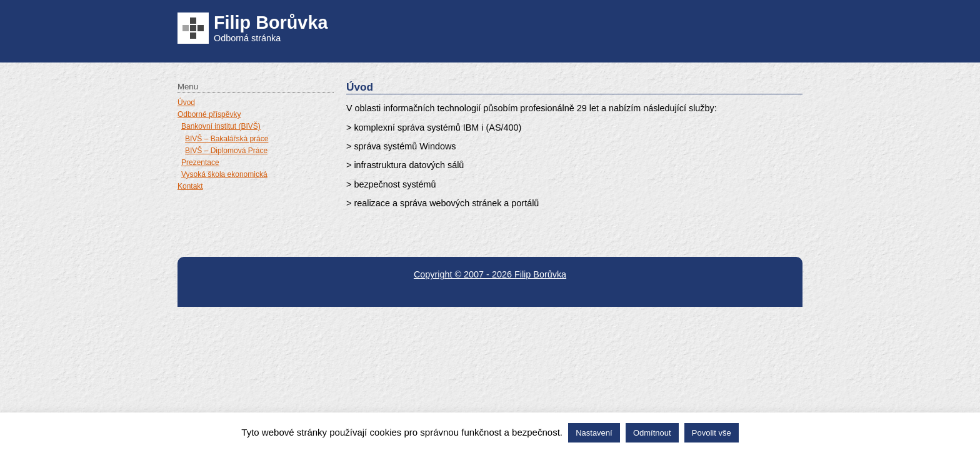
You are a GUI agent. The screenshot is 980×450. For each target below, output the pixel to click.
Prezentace (200, 162)
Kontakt (190, 186)
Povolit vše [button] (712, 433)
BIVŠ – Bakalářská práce (227, 139)
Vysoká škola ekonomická (224, 174)
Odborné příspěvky (209, 114)
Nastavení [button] (594, 433)
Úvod (186, 102)
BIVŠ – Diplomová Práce (226, 151)
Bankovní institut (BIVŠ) (221, 126)
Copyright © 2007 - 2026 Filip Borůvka (490, 274)
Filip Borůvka (271, 22)
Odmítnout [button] (652, 433)
